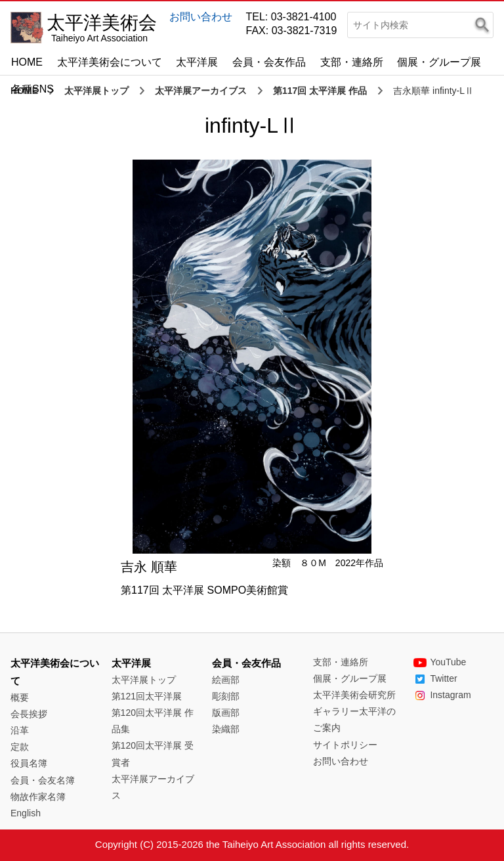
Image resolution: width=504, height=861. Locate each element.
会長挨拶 (29, 714)
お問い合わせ (201, 17)
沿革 (20, 730)
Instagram (442, 695)
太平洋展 (197, 62)
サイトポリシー (345, 745)
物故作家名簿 (38, 797)
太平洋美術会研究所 (354, 695)
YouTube (440, 662)
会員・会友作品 (269, 62)
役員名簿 (29, 763)
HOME (27, 62)
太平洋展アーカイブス (201, 91)
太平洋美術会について (110, 62)
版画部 (226, 713)
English (26, 813)
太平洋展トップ (96, 91)
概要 (20, 697)
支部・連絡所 (352, 62)
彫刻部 (226, 696)
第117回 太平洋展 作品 (320, 91)
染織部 (226, 729)
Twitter (435, 678)
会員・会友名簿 (43, 780)
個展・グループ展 (439, 62)
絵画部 (226, 680)
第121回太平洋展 (147, 696)
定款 (20, 747)
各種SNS (32, 89)
